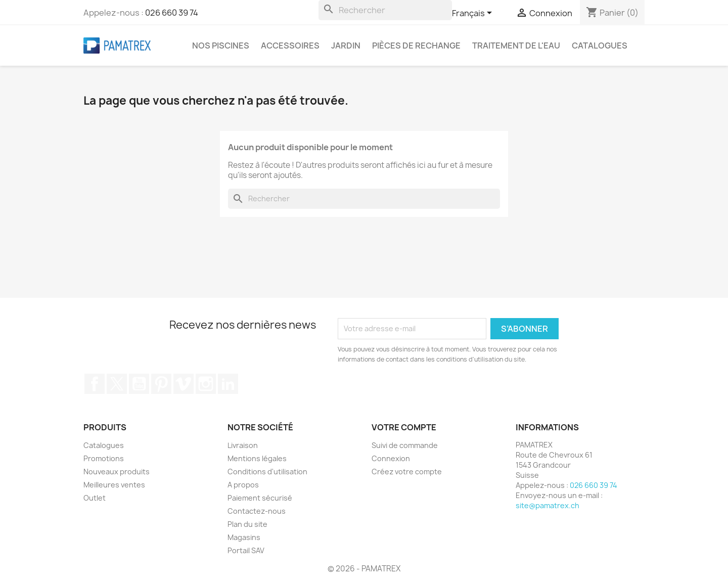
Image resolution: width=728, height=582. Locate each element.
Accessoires (290, 46)
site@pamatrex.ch (548, 505)
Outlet (95, 498)
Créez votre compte (407, 472)
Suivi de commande (405, 445)
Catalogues (600, 46)
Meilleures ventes (114, 485)
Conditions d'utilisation (267, 472)
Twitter (117, 384)
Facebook (95, 384)
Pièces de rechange (416, 46)
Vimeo (184, 384)
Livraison (243, 445)
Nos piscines (221, 46)
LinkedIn (228, 384)
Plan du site (247, 524)
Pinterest (161, 384)
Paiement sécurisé (260, 498)
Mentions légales (257, 458)
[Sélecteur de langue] (474, 14)
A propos (243, 485)
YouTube (139, 384)
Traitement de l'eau (516, 46)
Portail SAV (246, 550)
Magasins (244, 537)
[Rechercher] (385, 10)
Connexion (391, 458)
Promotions (104, 458)
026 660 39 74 (172, 13)
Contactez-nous (257, 511)
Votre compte (404, 427)
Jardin (346, 46)
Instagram (206, 384)
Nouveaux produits (117, 472)
